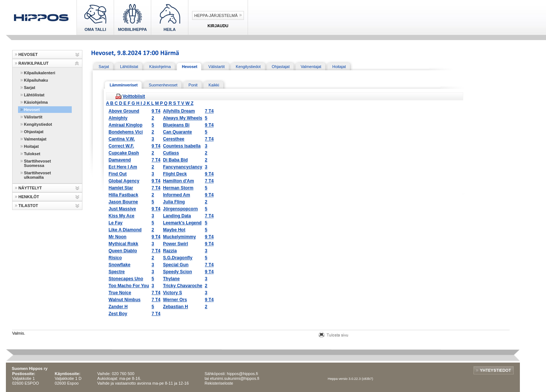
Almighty (118, 118)
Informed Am (177, 195)
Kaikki (214, 85)
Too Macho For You (129, 286)
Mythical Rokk (123, 244)
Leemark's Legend (182, 223)
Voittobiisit (134, 96)
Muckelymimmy (179, 237)
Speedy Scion (178, 272)
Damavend (120, 160)
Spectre (117, 272)
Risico (115, 258)
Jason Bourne (123, 202)
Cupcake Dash (124, 153)
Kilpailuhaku (36, 80)
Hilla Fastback (123, 195)
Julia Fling (174, 202)
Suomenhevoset (163, 85)
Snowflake (119, 265)
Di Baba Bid (175, 160)
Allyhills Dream (179, 111)
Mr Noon (118, 237)
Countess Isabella (182, 146)
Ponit (193, 85)
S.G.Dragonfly (178, 258)
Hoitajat (31, 146)
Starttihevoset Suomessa (37, 163)
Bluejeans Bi (176, 125)
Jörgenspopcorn (180, 209)
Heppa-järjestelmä (216, 15)
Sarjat (30, 88)
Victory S (173, 293)
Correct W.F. (121, 146)
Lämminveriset (124, 85)
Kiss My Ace (121, 216)
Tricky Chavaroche (183, 286)
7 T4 (209, 111)
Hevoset (32, 110)
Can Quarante (178, 132)
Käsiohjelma (36, 102)
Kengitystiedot (38, 124)
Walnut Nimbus (125, 300)
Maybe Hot (174, 230)
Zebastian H (175, 307)
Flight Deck (175, 174)
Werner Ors (175, 300)
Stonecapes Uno (126, 279)
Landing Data (177, 216)
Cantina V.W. (122, 139)
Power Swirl (175, 244)
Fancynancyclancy (183, 167)
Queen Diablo (123, 251)
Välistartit (33, 117)
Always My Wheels (183, 118)
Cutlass (171, 153)
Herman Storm (178, 188)
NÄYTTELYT (30, 188)
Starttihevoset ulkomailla (37, 175)
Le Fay (116, 223)
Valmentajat (35, 139)
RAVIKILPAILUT (33, 63)
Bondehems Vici (126, 132)
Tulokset (32, 154)
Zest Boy (118, 314)
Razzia (170, 251)
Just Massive (122, 209)
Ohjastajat (34, 132)
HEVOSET (28, 54)
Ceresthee (174, 139)
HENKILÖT (29, 197)
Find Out (118, 174)
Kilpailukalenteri (40, 73)
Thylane (171, 279)
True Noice (120, 293)
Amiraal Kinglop (125, 125)
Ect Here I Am (123, 167)
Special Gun (176, 265)
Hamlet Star (121, 188)
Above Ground (124, 111)
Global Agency (124, 181)
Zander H (118, 307)
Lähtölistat (34, 95)
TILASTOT (28, 206)
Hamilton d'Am (178, 181)
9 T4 (156, 111)
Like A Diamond (125, 230)
